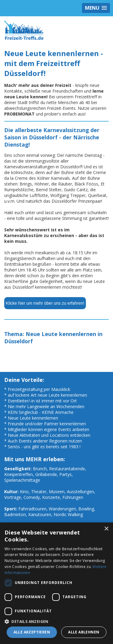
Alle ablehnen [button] (84, 632)
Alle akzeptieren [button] (32, 632)
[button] (56, 621)
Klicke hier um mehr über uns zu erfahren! (45, 303)
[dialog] (56, 583)
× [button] (106, 529)
